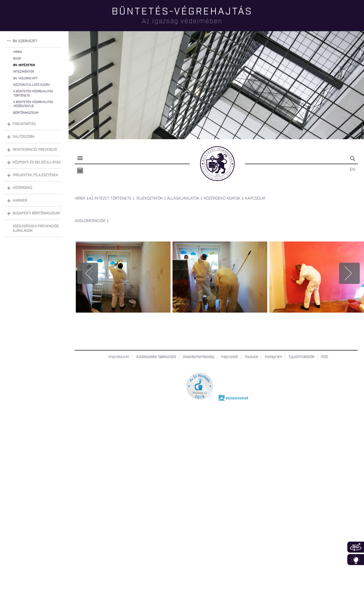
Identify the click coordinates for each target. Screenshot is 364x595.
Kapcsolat (255, 199)
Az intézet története (110, 199)
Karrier (20, 201)
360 (356, 547)
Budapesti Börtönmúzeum (36, 213)
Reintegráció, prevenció (35, 150)
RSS (325, 357)
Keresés (354, 161)
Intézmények (24, 72)
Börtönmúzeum (26, 113)
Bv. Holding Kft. (26, 78)
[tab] (34, 41)
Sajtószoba (24, 137)
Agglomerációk (90, 221)
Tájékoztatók (149, 199)
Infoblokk (356, 560)
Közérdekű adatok (222, 199)
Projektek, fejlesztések (35, 175)
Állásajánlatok (183, 199)
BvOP (17, 59)
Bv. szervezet (25, 41)
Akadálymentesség (199, 357)
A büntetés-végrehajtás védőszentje (33, 104)
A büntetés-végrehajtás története (33, 93)
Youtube (251, 357)
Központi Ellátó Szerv (32, 85)
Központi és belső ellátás (37, 162)
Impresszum (119, 357)
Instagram (273, 357)
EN (353, 170)
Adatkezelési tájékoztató (156, 357)
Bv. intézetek (24, 65)
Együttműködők (302, 357)
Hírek (18, 52)
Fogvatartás (24, 124)
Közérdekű (22, 188)
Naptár (80, 171)
